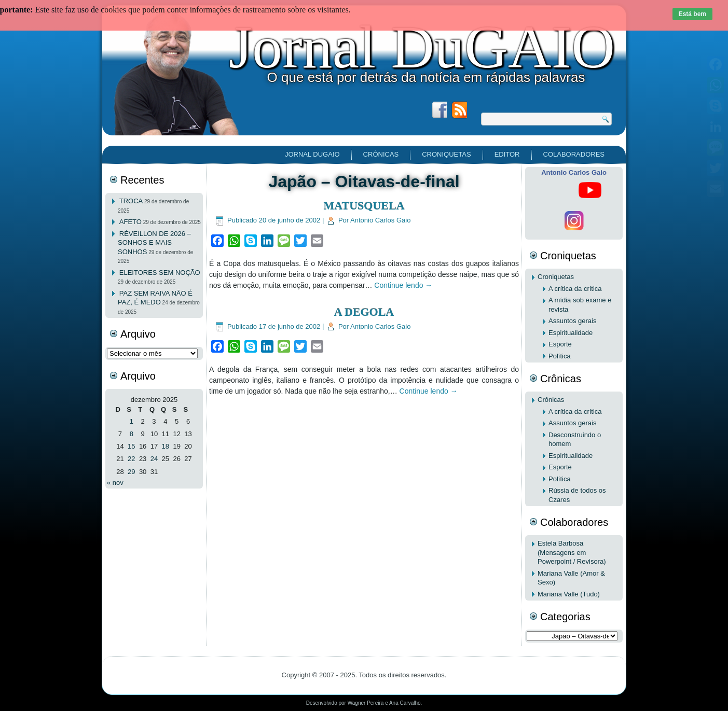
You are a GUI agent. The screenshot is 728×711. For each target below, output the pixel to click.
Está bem (692, 14)
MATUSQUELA (364, 206)
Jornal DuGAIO (422, 47)
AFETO (131, 222)
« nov (115, 483)
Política (560, 356)
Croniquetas (446, 154)
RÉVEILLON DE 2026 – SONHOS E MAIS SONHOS (154, 243)
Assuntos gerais (573, 321)
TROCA (131, 201)
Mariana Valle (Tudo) (569, 594)
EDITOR (507, 154)
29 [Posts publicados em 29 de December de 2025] (131, 472)
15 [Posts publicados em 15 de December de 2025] (131, 446)
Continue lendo (403, 285)
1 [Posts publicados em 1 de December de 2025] (132, 421)
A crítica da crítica (575, 289)
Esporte (560, 344)
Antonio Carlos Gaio (380, 220)
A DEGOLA (364, 312)
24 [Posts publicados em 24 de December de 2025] (154, 459)
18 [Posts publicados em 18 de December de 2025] (166, 446)
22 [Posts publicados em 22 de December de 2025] (131, 459)
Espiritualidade (571, 333)
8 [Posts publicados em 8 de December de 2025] (132, 434)
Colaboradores (574, 154)
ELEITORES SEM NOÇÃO (160, 273)
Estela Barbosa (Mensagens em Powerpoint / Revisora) (572, 552)
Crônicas (381, 154)
